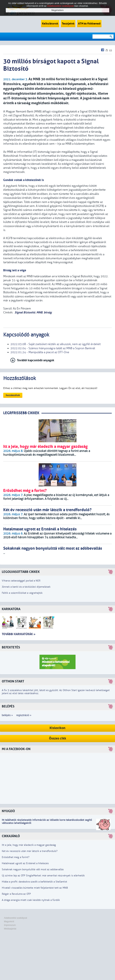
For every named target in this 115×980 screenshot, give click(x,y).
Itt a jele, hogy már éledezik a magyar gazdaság (29, 845)
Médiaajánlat (10, 929)
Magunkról (9, 922)
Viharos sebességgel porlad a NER (21, 581)
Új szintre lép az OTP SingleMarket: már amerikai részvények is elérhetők (43, 876)
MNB (39, 312)
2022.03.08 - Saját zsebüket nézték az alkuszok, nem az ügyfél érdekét (56, 344)
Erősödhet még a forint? (16, 857)
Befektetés (11, 647)
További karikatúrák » (19, 634)
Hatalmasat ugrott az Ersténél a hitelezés (25, 863)
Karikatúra (11, 609)
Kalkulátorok (50, 24)
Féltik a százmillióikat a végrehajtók (22, 593)
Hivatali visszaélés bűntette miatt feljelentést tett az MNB (35, 888)
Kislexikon (57, 728)
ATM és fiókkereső (89, 24)
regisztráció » (24, 715)
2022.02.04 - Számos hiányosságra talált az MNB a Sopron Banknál (53, 348)
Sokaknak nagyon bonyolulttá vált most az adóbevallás (33, 869)
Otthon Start (13, 681)
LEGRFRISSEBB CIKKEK (21, 413)
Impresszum (10, 925)
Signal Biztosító (25, 312)
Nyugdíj (8, 811)
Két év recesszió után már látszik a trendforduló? (30, 851)
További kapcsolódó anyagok (36, 360)
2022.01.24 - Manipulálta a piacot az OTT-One (40, 352)
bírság (48, 312)
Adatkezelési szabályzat (16, 918)
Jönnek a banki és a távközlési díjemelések (26, 587)
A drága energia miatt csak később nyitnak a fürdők (31, 900)
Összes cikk (58, 738)
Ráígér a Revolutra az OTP (16, 894)
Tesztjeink (68, 24)
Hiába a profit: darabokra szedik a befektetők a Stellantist (34, 882)
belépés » (7, 715)
